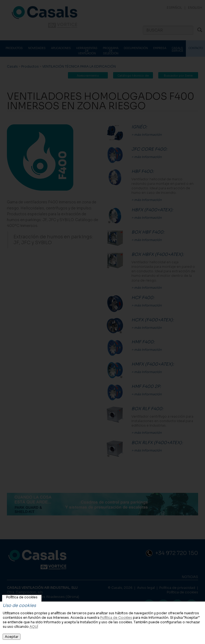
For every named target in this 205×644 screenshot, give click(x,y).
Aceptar (12, 637)
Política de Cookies (116, 618)
